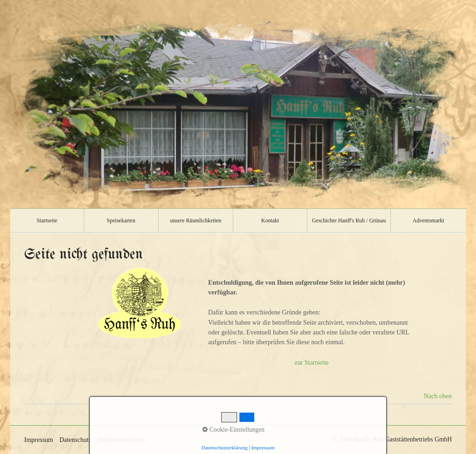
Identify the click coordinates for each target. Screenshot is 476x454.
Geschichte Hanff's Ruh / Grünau (349, 220)
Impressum (39, 440)
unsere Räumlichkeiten (196, 220)
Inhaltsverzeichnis (121, 440)
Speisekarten (121, 220)
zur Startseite (312, 363)
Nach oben (438, 396)
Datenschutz (76, 440)
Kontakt (270, 220)
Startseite (47, 220)
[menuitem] (47, 220)
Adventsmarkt (429, 220)
